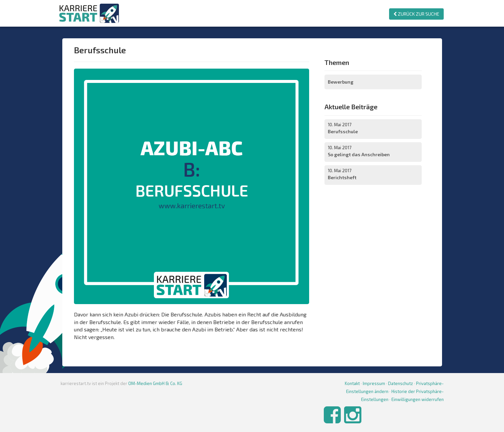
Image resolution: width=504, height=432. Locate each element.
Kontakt (352, 383)
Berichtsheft (342, 177)
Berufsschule (343, 131)
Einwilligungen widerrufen (418, 399)
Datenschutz (401, 383)
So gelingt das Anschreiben (359, 154)
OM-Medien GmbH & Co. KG (155, 383)
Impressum (374, 383)
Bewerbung (341, 82)
